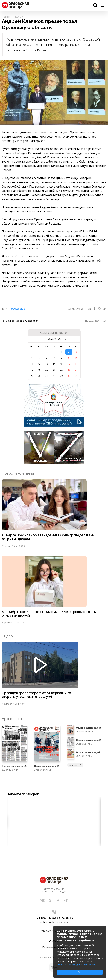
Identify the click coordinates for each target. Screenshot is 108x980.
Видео (7, 636)
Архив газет (12, 719)
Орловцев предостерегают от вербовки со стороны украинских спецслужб (36, 695)
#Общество (18, 309)
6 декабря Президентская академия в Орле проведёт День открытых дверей (49, 614)
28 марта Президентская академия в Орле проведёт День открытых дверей (48, 537)
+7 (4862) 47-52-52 (47, 918)
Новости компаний (18, 473)
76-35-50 (67, 918)
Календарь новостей (54, 333)
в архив (75, 765)
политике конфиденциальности (76, 965)
